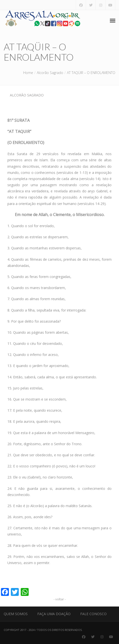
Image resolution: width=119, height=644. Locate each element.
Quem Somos (16, 614)
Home (28, 73)
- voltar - (60, 599)
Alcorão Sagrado (50, 73)
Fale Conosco (93, 614)
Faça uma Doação (54, 614)
